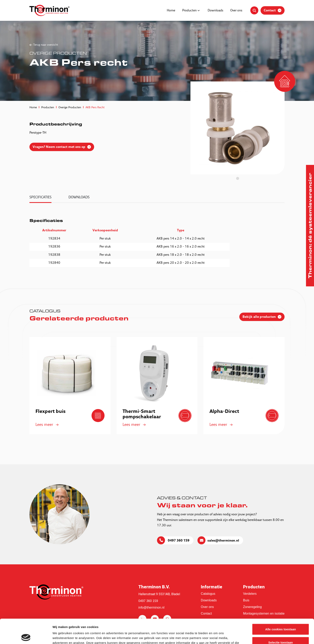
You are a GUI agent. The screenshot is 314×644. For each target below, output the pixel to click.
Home (171, 11)
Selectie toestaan (281, 618)
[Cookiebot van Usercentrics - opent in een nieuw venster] (26, 636)
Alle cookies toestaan (280, 605)
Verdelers (250, 594)
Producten (189, 11)
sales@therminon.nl (223, 541)
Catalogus (208, 594)
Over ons (236, 11)
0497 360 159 (178, 541)
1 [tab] (238, 178)
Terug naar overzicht (46, 45)
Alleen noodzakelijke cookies (281, 631)
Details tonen (216, 636)
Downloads (215, 11)
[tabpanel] (238, 128)
